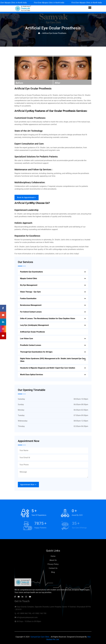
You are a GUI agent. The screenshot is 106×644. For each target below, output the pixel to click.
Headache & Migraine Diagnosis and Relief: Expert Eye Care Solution (48, 368)
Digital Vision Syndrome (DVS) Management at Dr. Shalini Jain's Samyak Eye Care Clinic (53, 360)
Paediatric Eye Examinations (31, 272)
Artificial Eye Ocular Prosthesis (32, 332)
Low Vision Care (27, 339)
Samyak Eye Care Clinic (40, 638)
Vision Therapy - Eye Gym (30, 292)
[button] (90, 8)
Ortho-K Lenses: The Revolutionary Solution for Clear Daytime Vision (48, 318)
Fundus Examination (28, 298)
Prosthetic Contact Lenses (31, 345)
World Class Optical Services (32, 375)
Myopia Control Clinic (29, 278)
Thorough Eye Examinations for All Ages (36, 352)
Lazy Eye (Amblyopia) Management (34, 325)
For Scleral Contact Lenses (31, 312)
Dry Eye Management (29, 285)
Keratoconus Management (31, 305)
